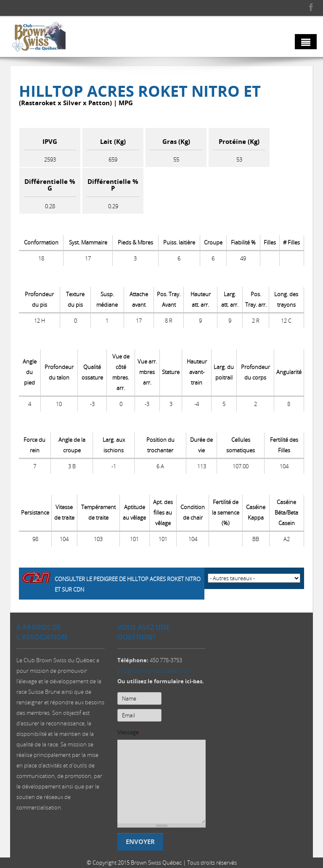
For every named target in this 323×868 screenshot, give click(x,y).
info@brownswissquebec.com (154, 673)
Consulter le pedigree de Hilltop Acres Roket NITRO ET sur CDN (128, 584)
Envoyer (140, 844)
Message (130, 734)
